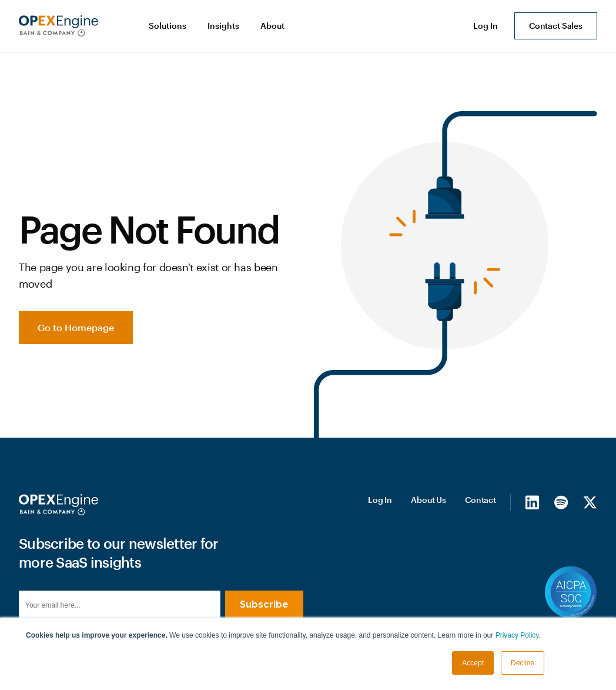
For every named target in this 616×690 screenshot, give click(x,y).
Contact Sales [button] (556, 26)
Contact (481, 500)
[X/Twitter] (590, 502)
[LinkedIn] (532, 502)
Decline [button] (523, 663)
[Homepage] (58, 505)
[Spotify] (561, 502)
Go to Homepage (76, 327)
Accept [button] (473, 663)
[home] (58, 26)
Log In (380, 500)
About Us (428, 500)
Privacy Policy (517, 635)
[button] (169, 26)
